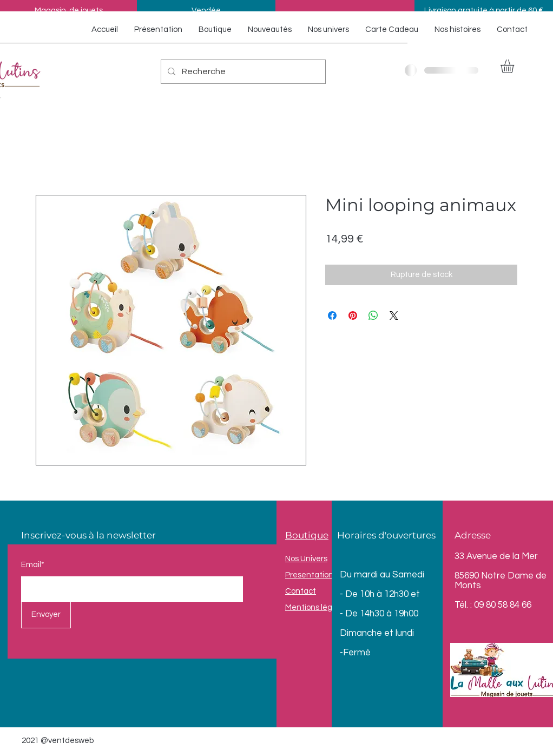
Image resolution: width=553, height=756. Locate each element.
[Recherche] (242, 72)
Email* (33, 565)
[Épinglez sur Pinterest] (353, 315)
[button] (515, 66)
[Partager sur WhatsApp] (373, 315)
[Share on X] (394, 315)
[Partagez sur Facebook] (332, 315)
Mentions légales (316, 607)
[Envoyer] (46, 615)
